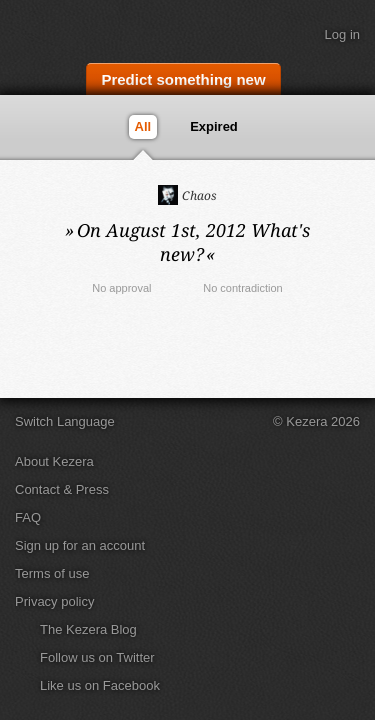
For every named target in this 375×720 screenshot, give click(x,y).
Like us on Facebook (100, 685)
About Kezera (54, 461)
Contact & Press (62, 489)
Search (350, 77)
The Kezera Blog (88, 629)
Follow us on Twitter (97, 657)
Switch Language (65, 421)
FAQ (28, 517)
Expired (215, 126)
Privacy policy (54, 601)
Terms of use (52, 573)
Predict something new (183, 79)
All (143, 126)
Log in (342, 34)
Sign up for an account (80, 545)
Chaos (187, 195)
